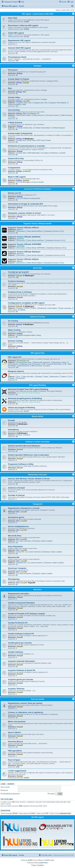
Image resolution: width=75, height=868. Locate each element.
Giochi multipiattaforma (18, 526)
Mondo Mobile (38, 416)
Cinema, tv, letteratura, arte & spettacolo (26, 712)
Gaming (19, 308)
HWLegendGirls (15, 751)
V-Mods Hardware (58, 128)
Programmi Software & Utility (21, 464)
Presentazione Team (23, 362)
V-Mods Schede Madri (42, 128)
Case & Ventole (38, 182)
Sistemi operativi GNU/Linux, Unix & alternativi (28, 455)
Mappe (11, 378)
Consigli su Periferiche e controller (53, 153)
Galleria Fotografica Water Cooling (28, 335)
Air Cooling (13, 321)
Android (27, 435)
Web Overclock (66, 115)
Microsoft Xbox (15, 536)
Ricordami (52, 794)
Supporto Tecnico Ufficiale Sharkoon (24, 252)
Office (33, 308)
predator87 (27, 171)
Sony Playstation (15, 546)
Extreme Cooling (15, 341)
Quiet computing (64, 308)
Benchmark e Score (59, 362)
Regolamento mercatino (18, 594)
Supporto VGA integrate (57, 103)
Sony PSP (20, 552)
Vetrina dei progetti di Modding (21, 408)
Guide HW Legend (16, 33)
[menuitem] (21, 2)
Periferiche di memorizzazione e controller (27, 146)
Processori (13, 70)
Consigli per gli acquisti (18, 272)
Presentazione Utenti (17, 57)
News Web (13, 18)
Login (3, 784)
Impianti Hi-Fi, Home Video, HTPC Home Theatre (33, 140)
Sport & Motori (14, 732)
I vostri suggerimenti (17, 771)
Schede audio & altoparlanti (20, 133)
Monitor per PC (15, 193)
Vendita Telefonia (15, 652)
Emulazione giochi (16, 517)
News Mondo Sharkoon (35, 255)
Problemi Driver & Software (20, 292)
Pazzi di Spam (14, 760)
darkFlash (20, 239)
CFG (70, 377)
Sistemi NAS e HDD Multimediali (28, 153)
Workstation (52, 308)
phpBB (30, 860)
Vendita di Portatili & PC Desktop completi (26, 614)
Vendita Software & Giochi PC (21, 634)
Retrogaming (14, 579)
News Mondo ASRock (34, 231)
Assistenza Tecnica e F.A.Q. (54, 231)
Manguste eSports (16, 371)
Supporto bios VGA (40, 103)
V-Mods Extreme (15, 122)
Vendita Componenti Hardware (21, 603)
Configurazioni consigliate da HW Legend (26, 303)
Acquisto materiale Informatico (21, 661)
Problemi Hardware (16, 281)
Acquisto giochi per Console (20, 679)
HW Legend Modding (37, 385)
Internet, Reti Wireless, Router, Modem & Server (29, 479)
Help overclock (38, 115)
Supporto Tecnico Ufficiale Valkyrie (23, 259)
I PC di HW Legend (23, 182)
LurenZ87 (26, 101)
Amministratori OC (33, 114)
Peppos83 (31, 583)
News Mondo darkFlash (35, 240)
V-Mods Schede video (24, 128)
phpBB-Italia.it (44, 863)
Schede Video (14, 97)
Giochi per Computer (17, 568)
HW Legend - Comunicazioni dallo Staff (37, 14)
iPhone (19, 435)
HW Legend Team (37, 353)
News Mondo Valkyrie (34, 263)
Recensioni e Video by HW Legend (23, 25)
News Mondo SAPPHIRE (35, 248)
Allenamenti (54, 377)
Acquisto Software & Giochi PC (22, 670)
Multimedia (42, 308)
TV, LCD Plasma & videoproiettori (28, 198)
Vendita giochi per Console (20, 643)
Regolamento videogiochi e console (24, 508)
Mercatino (38, 590)
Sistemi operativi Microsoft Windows (24, 446)
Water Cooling (14, 330)
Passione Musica (15, 742)
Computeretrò (14, 168)
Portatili (11, 420)
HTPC (27, 308)
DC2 (24, 92)
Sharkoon (20, 254)
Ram (10, 88)
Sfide (45, 377)
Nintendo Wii (14, 557)
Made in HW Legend (17, 177)
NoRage (20, 73)
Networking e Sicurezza (37, 475)
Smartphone (13, 430)
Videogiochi (37, 504)
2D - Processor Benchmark (52, 364)
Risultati (38, 377)
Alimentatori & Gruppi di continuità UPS (25, 204)
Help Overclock (23, 366)
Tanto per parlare (37, 699)
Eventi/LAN (20, 378)
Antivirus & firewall (16, 488)
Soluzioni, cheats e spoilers (42, 541)
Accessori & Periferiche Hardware (38, 189)
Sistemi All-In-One (16, 158)
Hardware (38, 66)
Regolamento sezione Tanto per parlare (25, 703)
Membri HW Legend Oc (41, 362)
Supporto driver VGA (24, 103)
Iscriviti (11, 784)
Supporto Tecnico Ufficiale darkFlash (24, 237)
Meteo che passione (17, 722)
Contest (12, 117)
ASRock (20, 229)
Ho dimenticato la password (10, 794)
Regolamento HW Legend (19, 40)
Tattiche (63, 377)
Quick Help (38, 268)
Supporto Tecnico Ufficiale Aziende (37, 224)
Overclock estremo (52, 115)
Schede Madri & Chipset (19, 79)
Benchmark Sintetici (23, 115)
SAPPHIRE (21, 246)
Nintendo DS (21, 563)
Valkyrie (20, 261)
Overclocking (14, 110)
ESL (18, 377)
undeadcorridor (65, 813)
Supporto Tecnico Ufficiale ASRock (23, 228)
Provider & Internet (16, 495)
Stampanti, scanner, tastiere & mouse (24, 213)
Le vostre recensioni (23, 541)
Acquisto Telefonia (16, 689)
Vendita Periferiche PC (18, 623)
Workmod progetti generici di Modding (25, 398)
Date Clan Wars (27, 377)
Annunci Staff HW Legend (19, 48)
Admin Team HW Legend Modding (28, 393)
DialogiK (26, 83)
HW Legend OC (15, 357)
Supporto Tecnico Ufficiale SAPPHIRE (25, 244)
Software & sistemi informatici (37, 442)
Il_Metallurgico (28, 139)
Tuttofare (22, 310)
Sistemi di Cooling (38, 317)
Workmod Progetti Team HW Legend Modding (28, 389)
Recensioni (20, 231)
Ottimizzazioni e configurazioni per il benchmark (38, 363)
